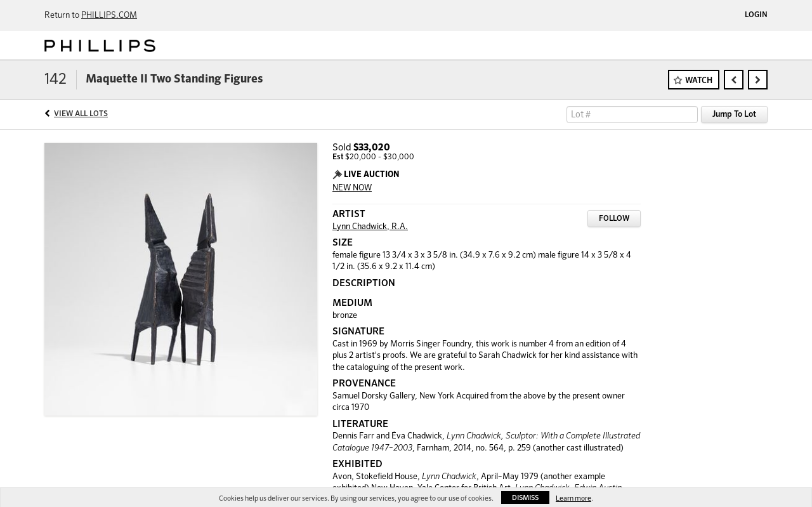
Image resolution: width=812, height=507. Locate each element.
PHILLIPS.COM (109, 16)
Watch (699, 81)
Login (756, 15)
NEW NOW (352, 188)
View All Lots (81, 114)
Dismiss (525, 498)
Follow (614, 219)
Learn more (573, 498)
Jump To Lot (734, 115)
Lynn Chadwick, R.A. (370, 227)
